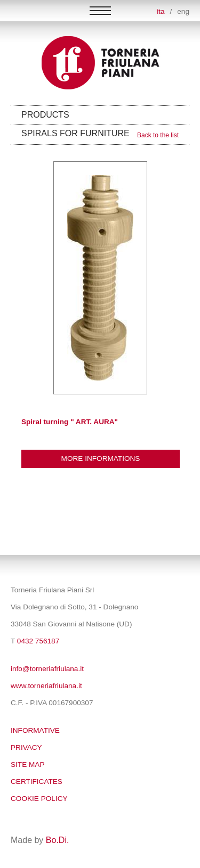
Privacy (26, 747)
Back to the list (158, 135)
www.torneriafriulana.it (46, 686)
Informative (35, 730)
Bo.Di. (58, 840)
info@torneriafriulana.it (47, 669)
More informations (101, 458)
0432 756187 (38, 641)
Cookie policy (39, 799)
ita (161, 11)
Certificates (37, 782)
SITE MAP (27, 764)
